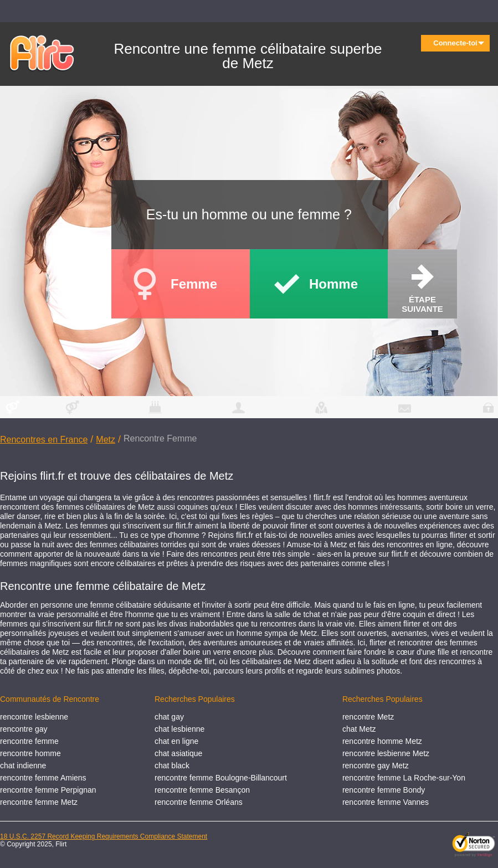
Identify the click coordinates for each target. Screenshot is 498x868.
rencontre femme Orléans (199, 802)
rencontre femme (29, 741)
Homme (333, 284)
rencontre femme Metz (39, 802)
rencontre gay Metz (376, 766)
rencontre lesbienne (34, 717)
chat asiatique (178, 753)
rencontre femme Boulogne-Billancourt (221, 778)
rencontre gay (24, 729)
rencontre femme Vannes (386, 802)
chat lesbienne (179, 729)
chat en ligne (176, 741)
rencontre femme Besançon (202, 790)
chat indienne (23, 766)
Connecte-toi (459, 43)
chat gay (169, 717)
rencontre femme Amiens (43, 778)
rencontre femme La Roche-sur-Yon (404, 778)
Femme (194, 284)
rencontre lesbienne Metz (386, 753)
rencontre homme (30, 753)
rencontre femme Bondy (384, 790)
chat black (172, 766)
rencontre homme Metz (382, 741)
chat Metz (359, 729)
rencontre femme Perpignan (48, 790)
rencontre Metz (368, 717)
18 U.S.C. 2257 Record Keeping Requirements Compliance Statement (104, 836)
